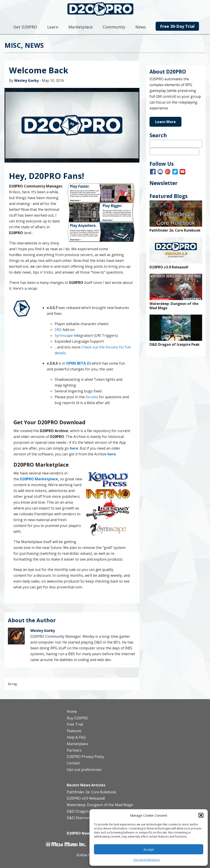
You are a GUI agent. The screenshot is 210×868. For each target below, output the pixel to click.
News (34, 45)
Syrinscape (64, 335)
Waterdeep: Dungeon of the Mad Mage (174, 306)
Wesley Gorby (26, 80)
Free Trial (75, 724)
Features (74, 731)
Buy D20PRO (77, 718)
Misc (13, 45)
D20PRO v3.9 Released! (169, 267)
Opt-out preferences (146, 860)
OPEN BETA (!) (78, 363)
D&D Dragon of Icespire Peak (174, 345)
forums (91, 397)
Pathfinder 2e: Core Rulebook (175, 230)
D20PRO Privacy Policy (85, 757)
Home (72, 711)
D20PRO (105, 10)
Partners (74, 750)
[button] (201, 815)
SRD (58, 330)
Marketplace (77, 744)
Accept (149, 849)
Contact (73, 763)
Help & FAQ (76, 737)
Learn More (165, 122)
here (112, 454)
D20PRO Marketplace (39, 479)
